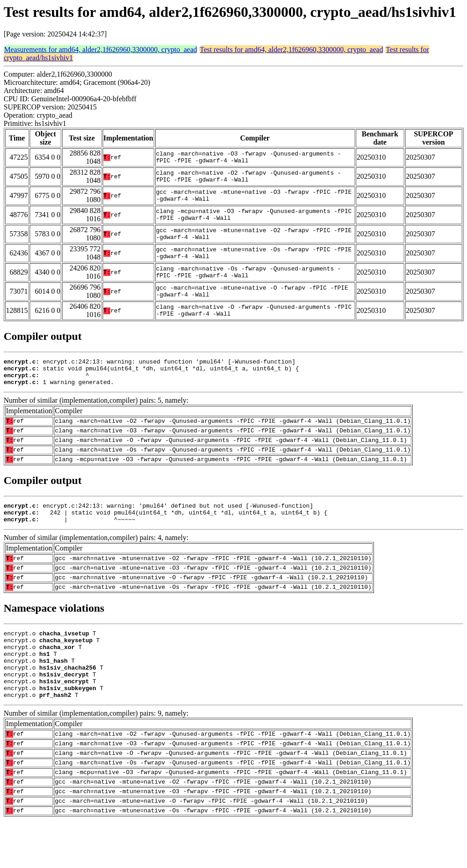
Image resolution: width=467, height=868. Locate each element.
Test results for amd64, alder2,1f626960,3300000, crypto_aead (291, 49)
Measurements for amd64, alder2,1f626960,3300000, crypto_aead (101, 49)
